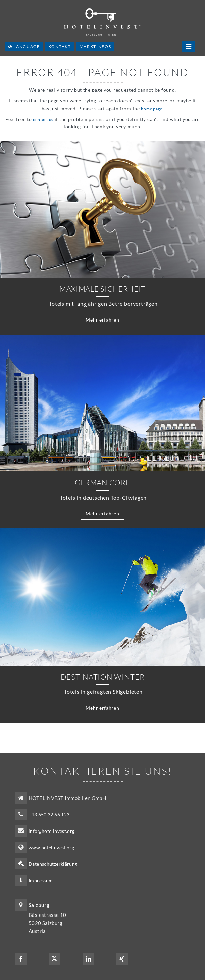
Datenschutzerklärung (53, 864)
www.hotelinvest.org (51, 847)
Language (24, 47)
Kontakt (60, 47)
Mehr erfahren (102, 320)
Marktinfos (95, 47)
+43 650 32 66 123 (49, 815)
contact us (43, 119)
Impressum (41, 880)
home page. (152, 109)
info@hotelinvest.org (52, 831)
